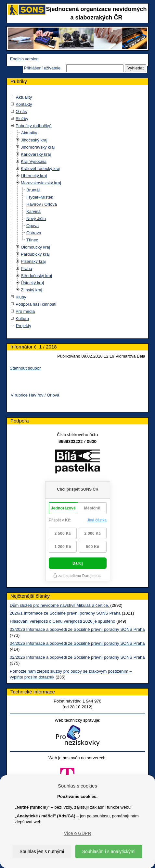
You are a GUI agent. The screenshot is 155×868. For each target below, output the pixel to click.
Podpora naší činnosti (36, 304)
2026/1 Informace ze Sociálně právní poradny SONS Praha (65, 613)
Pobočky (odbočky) (34, 126)
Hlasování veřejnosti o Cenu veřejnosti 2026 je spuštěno (62, 621)
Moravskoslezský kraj (41, 183)
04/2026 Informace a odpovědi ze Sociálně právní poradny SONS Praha (77, 643)
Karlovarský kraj (36, 154)
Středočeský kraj (36, 276)
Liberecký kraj (34, 176)
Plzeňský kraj (33, 261)
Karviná (33, 211)
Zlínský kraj (32, 290)
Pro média (25, 311)
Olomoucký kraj (35, 247)
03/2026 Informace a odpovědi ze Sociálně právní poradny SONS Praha (77, 629)
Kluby (21, 297)
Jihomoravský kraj (38, 147)
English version (24, 59)
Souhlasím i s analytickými (109, 851)
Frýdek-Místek (40, 197)
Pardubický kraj (35, 254)
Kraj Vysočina (34, 161)
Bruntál (33, 190)
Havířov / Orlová (42, 204)
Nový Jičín (36, 219)
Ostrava (34, 233)
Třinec (32, 240)
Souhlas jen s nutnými (42, 851)
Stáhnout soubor (25, 368)
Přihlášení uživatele (42, 68)
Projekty (24, 326)
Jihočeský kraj (34, 140)
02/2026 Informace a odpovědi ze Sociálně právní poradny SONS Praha (77, 657)
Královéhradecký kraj (40, 169)
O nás (21, 111)
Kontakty (24, 104)
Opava (32, 226)
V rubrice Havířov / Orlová (35, 395)
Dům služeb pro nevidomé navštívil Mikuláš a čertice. (60, 605)
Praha (26, 269)
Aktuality (24, 97)
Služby (22, 119)
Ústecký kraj (32, 283)
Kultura (22, 318)
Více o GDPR (77, 833)
